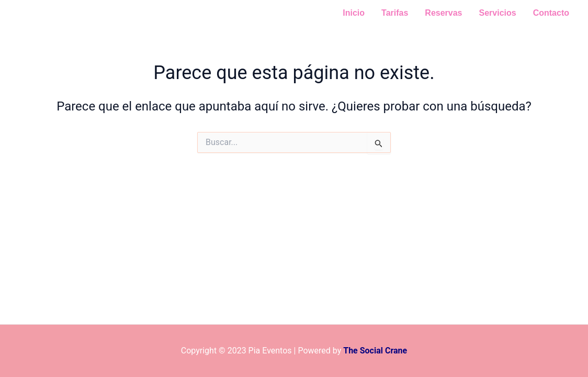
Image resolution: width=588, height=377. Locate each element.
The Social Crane (375, 351)
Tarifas (395, 13)
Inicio (354, 13)
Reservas (443, 13)
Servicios (498, 13)
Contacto (551, 13)
